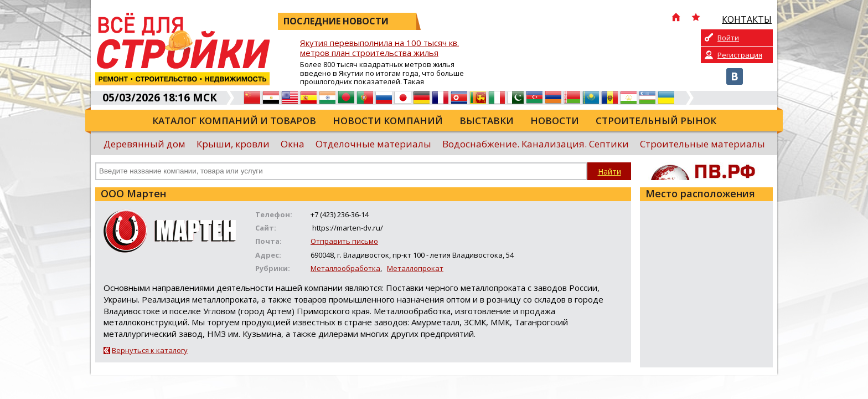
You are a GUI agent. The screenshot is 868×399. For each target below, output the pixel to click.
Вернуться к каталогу (150, 350)
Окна (293, 144)
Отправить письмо (344, 241)
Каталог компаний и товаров (234, 121)
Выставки (487, 121)
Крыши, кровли (233, 144)
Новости (555, 121)
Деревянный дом (144, 144)
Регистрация (740, 55)
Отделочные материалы (373, 144)
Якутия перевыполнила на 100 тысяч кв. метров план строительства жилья (379, 48)
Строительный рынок (656, 121)
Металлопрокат (415, 268)
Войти (728, 38)
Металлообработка (345, 268)
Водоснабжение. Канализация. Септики (536, 144)
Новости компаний (388, 121)
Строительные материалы (702, 144)
